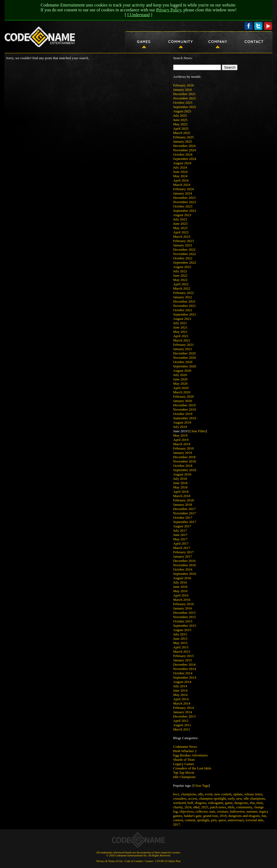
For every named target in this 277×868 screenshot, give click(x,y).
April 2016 (181, 595)
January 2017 (183, 556)
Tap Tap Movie (184, 773)
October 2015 (183, 621)
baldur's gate (193, 816)
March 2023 (182, 237)
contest (178, 820)
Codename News (185, 747)
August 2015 (182, 630)
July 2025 (180, 115)
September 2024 (185, 159)
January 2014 (183, 712)
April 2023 (181, 232)
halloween (237, 811)
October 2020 (183, 362)
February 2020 (183, 396)
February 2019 (183, 448)
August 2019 (182, 422)
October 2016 (183, 569)
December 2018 (184, 457)
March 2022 (182, 288)
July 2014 (180, 686)
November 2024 (184, 150)
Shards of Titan (184, 760)
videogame (215, 803)
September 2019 (185, 418)
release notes (253, 794)
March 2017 (182, 548)
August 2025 (182, 111)
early (231, 798)
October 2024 (183, 154)
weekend (179, 803)
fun (264, 816)
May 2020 (180, 383)
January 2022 (183, 297)
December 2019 (184, 405)
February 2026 (183, 85)
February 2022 (183, 293)
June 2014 (180, 690)
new (239, 798)
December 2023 (184, 198)
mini (259, 803)
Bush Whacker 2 (185, 751)
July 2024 (180, 167)
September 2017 (185, 522)
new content (223, 794)
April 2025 (181, 128)
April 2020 (181, 388)
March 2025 (182, 133)
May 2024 (180, 176)
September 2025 (185, 107)
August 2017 (182, 526)
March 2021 (182, 340)
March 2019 (182, 444)
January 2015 (183, 660)
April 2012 (181, 721)
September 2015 (185, 626)
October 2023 (183, 206)
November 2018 (184, 461)
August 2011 (182, 725)
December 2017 (184, 509)
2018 (223, 816)
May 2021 (180, 332)
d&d (196, 807)
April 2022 (181, 284)
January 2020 (183, 401)
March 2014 (182, 703)
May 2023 (180, 228)
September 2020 (185, 366)
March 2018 (182, 496)
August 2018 (182, 474)
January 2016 (183, 608)
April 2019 (181, 440)
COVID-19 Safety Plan (168, 861)
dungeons (241, 803)
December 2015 (184, 613)
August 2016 (182, 578)
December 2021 (184, 301)
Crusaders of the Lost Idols (192, 768)
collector (201, 811)
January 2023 (183, 245)
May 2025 (180, 124)
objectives (187, 811)
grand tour (211, 816)
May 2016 (180, 591)
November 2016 (184, 565)
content (190, 820)
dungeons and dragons (244, 816)
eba (252, 803)
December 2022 (184, 249)
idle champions (254, 798)
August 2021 (182, 319)
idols (231, 807)
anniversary (236, 820)
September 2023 (185, 211)
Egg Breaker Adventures (190, 755)
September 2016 (185, 574)
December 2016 (184, 561)
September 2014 (185, 677)
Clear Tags (201, 785)
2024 (188, 807)
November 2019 (184, 409)
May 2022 (180, 280)
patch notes (218, 807)
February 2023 (183, 241)
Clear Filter (198, 431)
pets (214, 820)
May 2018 (180, 487)
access (193, 798)
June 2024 (180, 172)
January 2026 (183, 90)
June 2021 (180, 327)
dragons (201, 803)
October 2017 (183, 517)
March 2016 (182, 600)
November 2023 (184, 202)
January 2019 (183, 453)
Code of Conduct (134, 861)
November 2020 (184, 358)
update (238, 794)
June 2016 (180, 587)
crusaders (180, 798)
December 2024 (184, 146)
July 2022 (180, 271)
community (244, 807)
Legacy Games (184, 764)
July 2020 (180, 375)
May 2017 (180, 539)
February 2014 (183, 708)
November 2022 (184, 254)
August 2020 (182, 371)
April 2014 (181, 699)
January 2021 (183, 349)
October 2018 (183, 466)
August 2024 (182, 163)
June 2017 (180, 535)
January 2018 (183, 505)
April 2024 (181, 180)
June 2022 (180, 275)
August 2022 (182, 267)
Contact (149, 861)
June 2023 (180, 224)
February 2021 (183, 345)
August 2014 (182, 682)
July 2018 (180, 479)
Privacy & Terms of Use (110, 861)
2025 (205, 807)
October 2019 (183, 414)
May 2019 (180, 435)
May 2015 (180, 643)
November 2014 (184, 669)
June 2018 (180, 483)
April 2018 (181, 492)
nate (212, 811)
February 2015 (183, 656)
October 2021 (183, 310)
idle (201, 794)
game (229, 803)
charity (178, 807)
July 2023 (180, 219)
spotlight (203, 820)
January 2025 (183, 141)
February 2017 (183, 552)
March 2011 (182, 729)
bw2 (176, 794)
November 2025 (184, 98)
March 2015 (182, 651)
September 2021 (185, 314)
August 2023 (182, 215)
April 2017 (181, 543)
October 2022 (183, 258)
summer (252, 811)
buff (190, 803)
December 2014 (184, 664)
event (209, 794)
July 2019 (180, 427)
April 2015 (181, 647)
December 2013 (184, 716)
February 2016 (183, 604)
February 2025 (183, 137)
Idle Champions (184, 777)
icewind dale (255, 820)
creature (223, 811)
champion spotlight (212, 798)
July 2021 (180, 323)
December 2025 (184, 94)
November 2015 (184, 617)
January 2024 (183, 193)
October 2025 (183, 103)
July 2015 (180, 634)
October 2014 (183, 673)
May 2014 (180, 695)
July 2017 (180, 530)
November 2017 (184, 513)
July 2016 (180, 582)
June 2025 (180, 120)
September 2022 (185, 262)
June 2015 (180, 639)
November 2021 (184, 306)
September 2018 (185, 470)
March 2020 (182, 392)
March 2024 (182, 185)
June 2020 (180, 379)
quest (222, 820)
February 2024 (183, 189)
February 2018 (183, 500)
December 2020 (184, 353)
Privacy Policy (169, 10)
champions (189, 794)
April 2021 (181, 336)
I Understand (138, 15)
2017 (177, 824)
